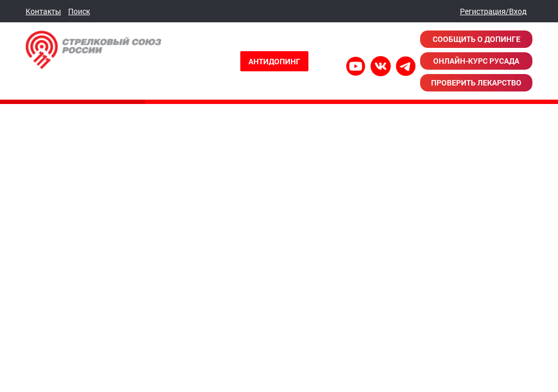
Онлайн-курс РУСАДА (476, 61)
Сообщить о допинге (477, 39)
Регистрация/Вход (493, 11)
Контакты (43, 11)
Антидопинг (274, 61)
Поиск (79, 11)
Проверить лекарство (476, 82)
